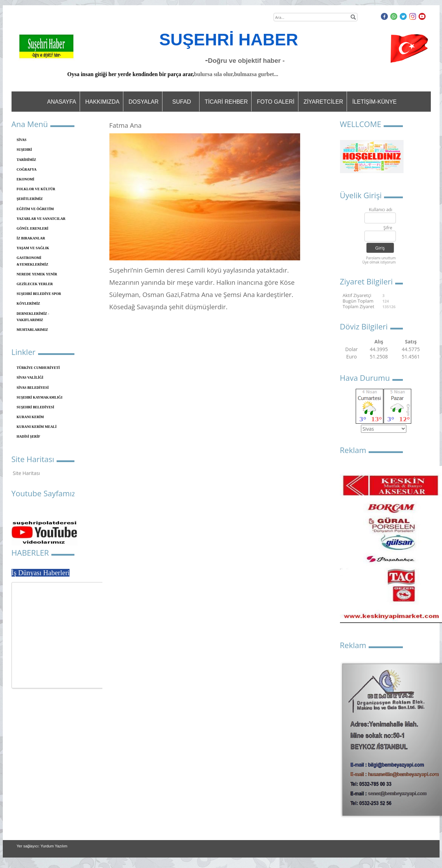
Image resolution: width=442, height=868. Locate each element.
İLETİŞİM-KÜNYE (374, 102)
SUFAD (182, 102)
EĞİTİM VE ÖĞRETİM (35, 209)
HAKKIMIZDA (102, 102)
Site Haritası (27, 473)
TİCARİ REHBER (226, 102)
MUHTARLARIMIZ (32, 330)
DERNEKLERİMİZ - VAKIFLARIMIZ (33, 317)
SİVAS (22, 140)
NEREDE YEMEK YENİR (37, 274)
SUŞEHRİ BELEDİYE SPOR (39, 294)
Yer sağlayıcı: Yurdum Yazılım (42, 846)
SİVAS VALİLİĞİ (30, 377)
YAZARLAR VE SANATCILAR (41, 219)
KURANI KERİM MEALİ (37, 427)
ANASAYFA (62, 102)
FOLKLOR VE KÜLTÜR (36, 189)
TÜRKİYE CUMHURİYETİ (38, 368)
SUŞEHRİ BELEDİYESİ (36, 407)
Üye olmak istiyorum (379, 262)
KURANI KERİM (30, 417)
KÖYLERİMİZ (28, 303)
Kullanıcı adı (381, 210)
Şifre (388, 228)
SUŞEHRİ (24, 150)
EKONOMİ (26, 179)
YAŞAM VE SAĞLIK (33, 248)
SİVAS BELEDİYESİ (33, 388)
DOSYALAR (144, 102)
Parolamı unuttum (381, 258)
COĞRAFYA (27, 169)
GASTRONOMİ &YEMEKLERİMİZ (33, 261)
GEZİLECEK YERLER (35, 284)
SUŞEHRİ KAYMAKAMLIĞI (40, 397)
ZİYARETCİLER (324, 102)
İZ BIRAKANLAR (31, 238)
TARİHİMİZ (27, 160)
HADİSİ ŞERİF (29, 436)
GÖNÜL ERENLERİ (33, 228)
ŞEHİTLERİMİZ (30, 199)
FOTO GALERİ (276, 102)
